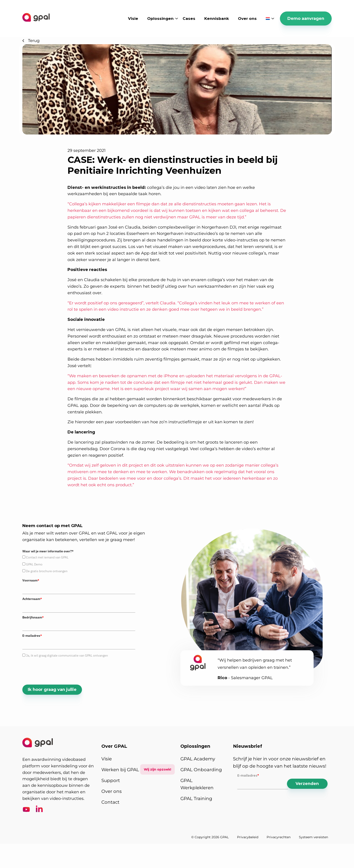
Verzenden (307, 784)
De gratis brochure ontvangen (47, 571)
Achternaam (32, 599)
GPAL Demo (34, 564)
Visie (133, 19)
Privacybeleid (248, 837)
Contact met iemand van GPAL (47, 557)
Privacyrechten (279, 837)
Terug (31, 41)
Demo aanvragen (306, 19)
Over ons (247, 19)
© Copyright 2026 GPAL (210, 837)
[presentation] (57, 671)
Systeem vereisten (313, 837)
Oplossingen (160, 19)
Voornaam (31, 580)
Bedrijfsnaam (33, 617)
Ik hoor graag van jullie (52, 690)
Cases (189, 19)
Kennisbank (217, 19)
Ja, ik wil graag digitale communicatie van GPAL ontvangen (67, 655)
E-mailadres (32, 636)
